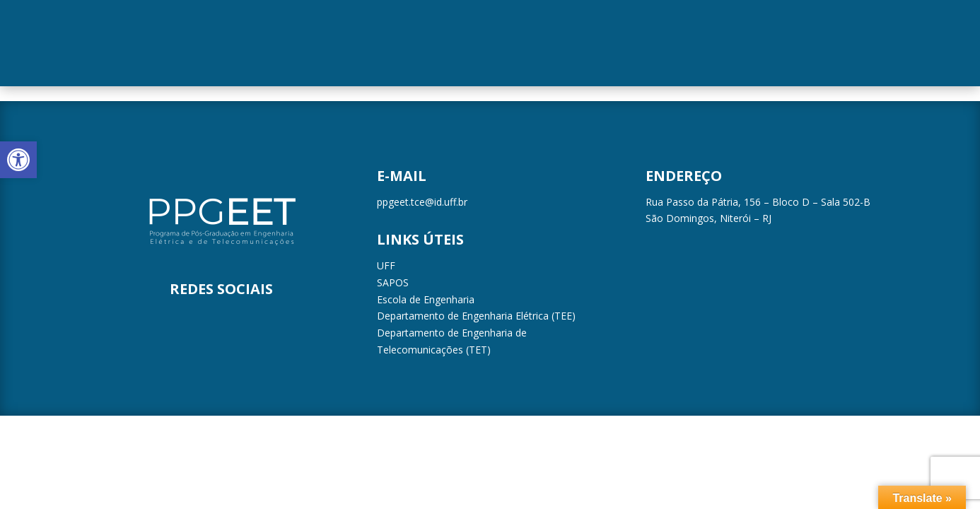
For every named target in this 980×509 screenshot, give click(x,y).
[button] (18, 160)
